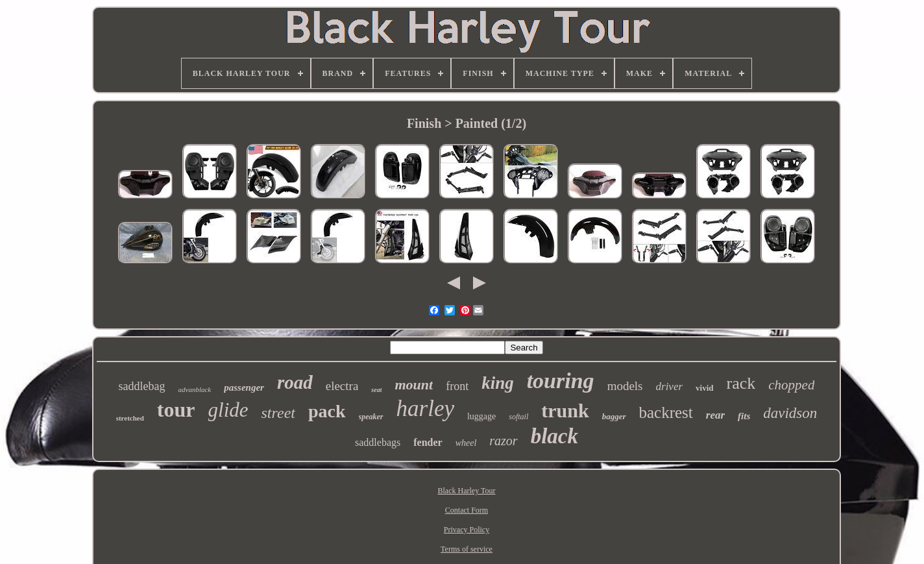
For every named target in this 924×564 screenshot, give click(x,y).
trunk (565, 411)
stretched (130, 418)
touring (561, 381)
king (498, 383)
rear (715, 415)
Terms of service (467, 549)
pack (327, 411)
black (554, 436)
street (278, 413)
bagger (614, 416)
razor (503, 441)
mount (414, 385)
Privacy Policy (467, 530)
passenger (244, 387)
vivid (704, 388)
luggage (481, 416)
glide (228, 410)
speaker (371, 417)
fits (744, 416)
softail (518, 417)
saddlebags (378, 442)
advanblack (195, 389)
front (457, 386)
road (295, 382)
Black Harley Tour (467, 491)
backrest (666, 412)
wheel (466, 443)
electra (342, 386)
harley (425, 409)
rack (741, 383)
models (625, 386)
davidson (790, 413)
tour (176, 410)
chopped (791, 385)
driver (670, 386)
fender (428, 442)
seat (376, 390)
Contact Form (467, 510)
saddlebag (142, 386)
